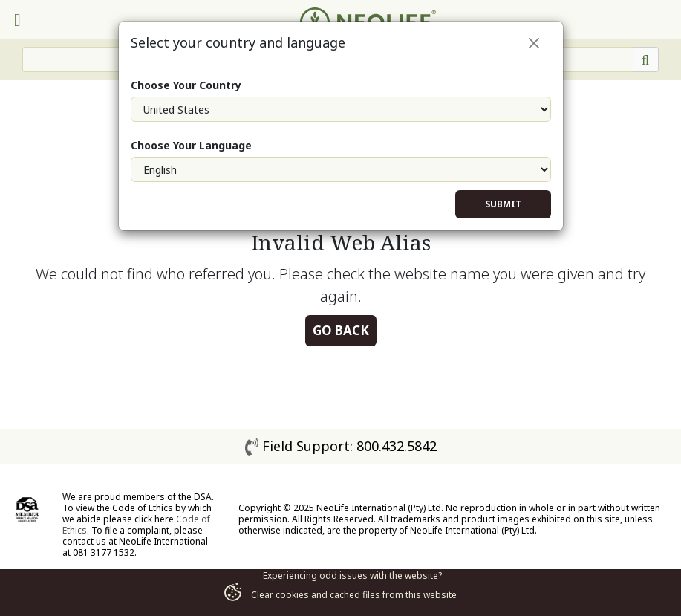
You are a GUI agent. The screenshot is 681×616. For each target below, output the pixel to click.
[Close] (534, 43)
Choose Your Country (186, 85)
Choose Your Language (191, 145)
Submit (503, 204)
